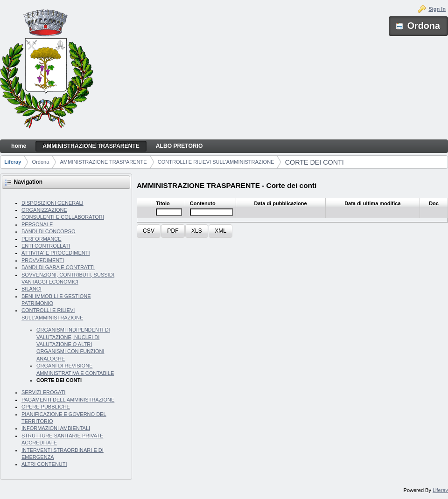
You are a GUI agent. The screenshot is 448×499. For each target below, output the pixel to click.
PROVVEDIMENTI (43, 260)
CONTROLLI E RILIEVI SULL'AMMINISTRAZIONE (216, 162)
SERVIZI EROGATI (43, 392)
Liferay (13, 162)
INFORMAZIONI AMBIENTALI (56, 428)
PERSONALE (37, 224)
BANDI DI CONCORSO (49, 231)
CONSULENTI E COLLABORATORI (63, 217)
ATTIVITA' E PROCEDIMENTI (56, 253)
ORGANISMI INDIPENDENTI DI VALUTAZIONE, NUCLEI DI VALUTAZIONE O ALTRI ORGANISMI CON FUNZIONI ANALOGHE (73, 344)
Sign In (437, 9)
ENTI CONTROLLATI (46, 246)
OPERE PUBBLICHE (46, 407)
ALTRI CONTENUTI (44, 464)
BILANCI (31, 289)
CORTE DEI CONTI (315, 162)
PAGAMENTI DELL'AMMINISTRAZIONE (68, 400)
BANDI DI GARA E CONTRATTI (58, 267)
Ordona (41, 162)
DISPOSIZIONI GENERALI (52, 203)
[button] (149, 231)
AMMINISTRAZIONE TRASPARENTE (104, 162)
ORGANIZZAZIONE (44, 210)
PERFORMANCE (42, 239)
